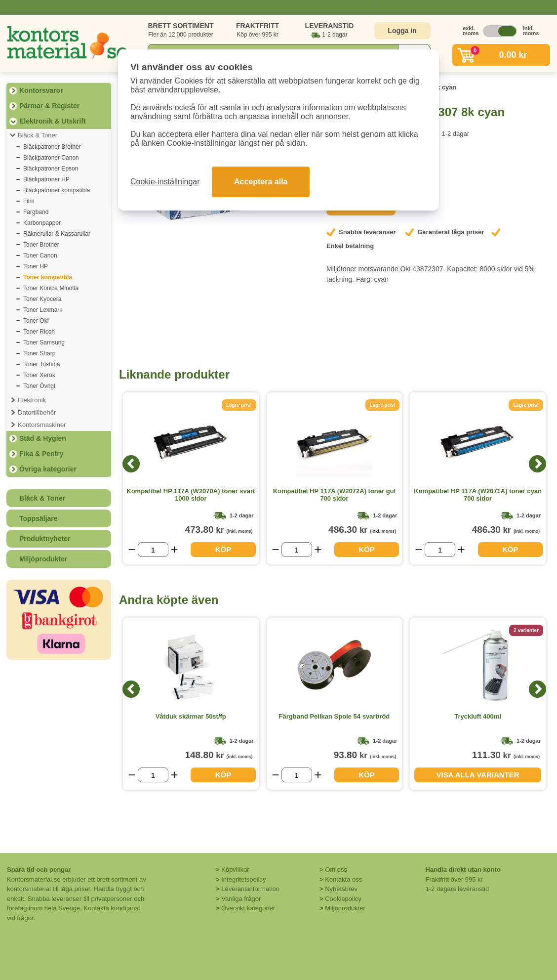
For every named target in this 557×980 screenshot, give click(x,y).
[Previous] (131, 464)
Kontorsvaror (41, 90)
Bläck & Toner (38, 135)
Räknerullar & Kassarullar (57, 234)
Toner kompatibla (48, 277)
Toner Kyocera (42, 299)
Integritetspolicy (243, 879)
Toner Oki (36, 321)
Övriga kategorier (48, 469)
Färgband (36, 212)
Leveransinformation (250, 889)
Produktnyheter (45, 539)
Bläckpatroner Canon (51, 158)
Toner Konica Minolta (51, 288)
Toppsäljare (39, 518)
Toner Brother (41, 245)
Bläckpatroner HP (46, 179)
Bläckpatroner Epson (51, 169)
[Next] (537, 464)
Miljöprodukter (43, 559)
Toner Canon (40, 256)
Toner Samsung (44, 342)
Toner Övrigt (39, 386)
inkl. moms (528, 31)
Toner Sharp (39, 353)
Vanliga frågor (241, 899)
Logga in (402, 31)
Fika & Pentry (41, 454)
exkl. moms (468, 31)
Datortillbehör (37, 412)
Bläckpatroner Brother (52, 147)
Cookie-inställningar (165, 182)
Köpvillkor (235, 870)
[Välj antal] (153, 550)
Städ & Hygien (43, 438)
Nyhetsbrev (341, 889)
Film (29, 201)
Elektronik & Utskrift (53, 121)
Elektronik (32, 400)
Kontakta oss (343, 879)
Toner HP (36, 266)
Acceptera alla (261, 182)
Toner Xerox (39, 375)
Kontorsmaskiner (42, 425)
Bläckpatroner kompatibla (57, 190)
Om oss (336, 870)
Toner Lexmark (43, 310)
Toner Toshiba (42, 364)
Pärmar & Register (49, 106)
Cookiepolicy (343, 899)
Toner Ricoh (39, 332)
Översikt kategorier (248, 908)
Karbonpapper (42, 223)
